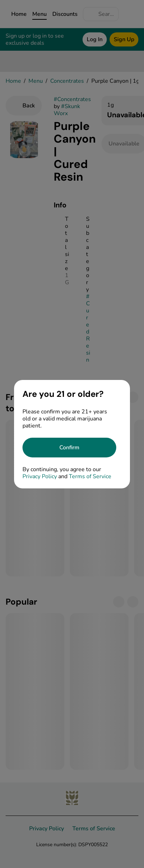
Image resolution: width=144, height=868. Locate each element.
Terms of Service (90, 476)
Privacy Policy (40, 476)
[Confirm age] (69, 448)
